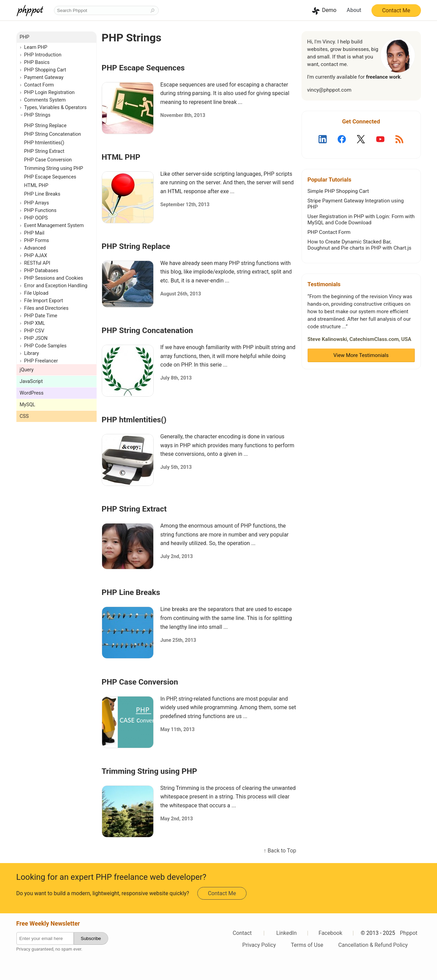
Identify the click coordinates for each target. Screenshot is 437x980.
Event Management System (54, 226)
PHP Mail (34, 233)
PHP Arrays (37, 203)
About (354, 10)
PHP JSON (36, 338)
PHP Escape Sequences (143, 68)
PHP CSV (34, 331)
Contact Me (396, 10)
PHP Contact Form (329, 232)
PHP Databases (41, 271)
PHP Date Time (41, 316)
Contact (242, 933)
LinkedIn (286, 933)
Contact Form (39, 85)
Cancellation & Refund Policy (373, 945)
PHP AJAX (36, 256)
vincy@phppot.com (329, 90)
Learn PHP (36, 47)
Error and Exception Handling (56, 286)
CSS (24, 416)
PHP (25, 37)
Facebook (330, 933)
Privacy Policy (259, 945)
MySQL (28, 405)
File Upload (36, 293)
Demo (329, 10)
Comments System (45, 100)
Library (32, 353)
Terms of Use (307, 945)
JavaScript (31, 381)
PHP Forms (37, 241)
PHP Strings (37, 115)
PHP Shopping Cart (45, 70)
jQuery (27, 370)
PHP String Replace (136, 246)
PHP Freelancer (41, 361)
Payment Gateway (44, 77)
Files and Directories (46, 308)
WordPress (32, 393)
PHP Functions (40, 210)
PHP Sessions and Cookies (54, 278)
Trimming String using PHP (150, 771)
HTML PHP (121, 157)
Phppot (408, 933)
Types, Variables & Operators (55, 108)
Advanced (35, 248)
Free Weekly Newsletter (48, 924)
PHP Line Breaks (131, 592)
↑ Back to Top (280, 851)
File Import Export (44, 301)
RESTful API (37, 263)
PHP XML (35, 323)
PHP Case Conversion (140, 682)
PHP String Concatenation (147, 330)
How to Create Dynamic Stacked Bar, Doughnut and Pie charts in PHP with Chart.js (360, 245)
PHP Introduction (43, 55)
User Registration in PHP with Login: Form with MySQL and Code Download (361, 220)
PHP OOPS (36, 218)
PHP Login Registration (50, 92)
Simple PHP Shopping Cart (338, 191)
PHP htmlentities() (134, 420)
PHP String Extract (134, 509)
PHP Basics (37, 62)
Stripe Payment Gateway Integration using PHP (356, 204)
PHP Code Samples (46, 346)
